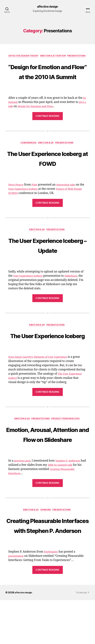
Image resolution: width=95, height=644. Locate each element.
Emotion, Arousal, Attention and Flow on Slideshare (47, 462)
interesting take (69, 196)
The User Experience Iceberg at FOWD (47, 169)
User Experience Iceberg (30, 200)
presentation (17, 600)
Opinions (46, 543)
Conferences (28, 154)
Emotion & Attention (54, 57)
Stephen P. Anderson (71, 494)
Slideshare (75, 288)
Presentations (78, 57)
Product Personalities (67, 442)
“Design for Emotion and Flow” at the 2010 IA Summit (47, 77)
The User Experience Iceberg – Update (47, 257)
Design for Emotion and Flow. (40, 117)
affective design (47, 7)
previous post (23, 494)
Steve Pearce (17, 196)
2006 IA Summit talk (67, 498)
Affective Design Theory (23, 57)
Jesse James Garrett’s (22, 380)
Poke (37, 196)
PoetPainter (52, 596)
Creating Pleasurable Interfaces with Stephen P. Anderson (48, 564)
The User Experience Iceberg (47, 353)
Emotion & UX (46, 154)
